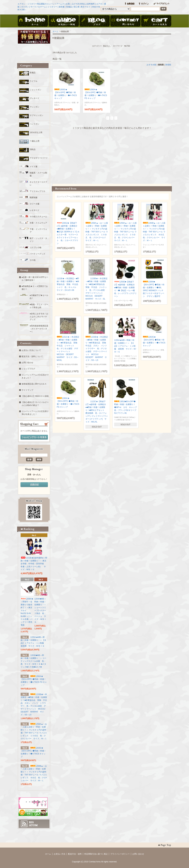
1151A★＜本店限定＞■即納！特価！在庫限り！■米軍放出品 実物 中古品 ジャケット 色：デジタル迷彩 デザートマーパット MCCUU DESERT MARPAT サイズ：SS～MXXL (68, 349)
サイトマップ (27, 390)
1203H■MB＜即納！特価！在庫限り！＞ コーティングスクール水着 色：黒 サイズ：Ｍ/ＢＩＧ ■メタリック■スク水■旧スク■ (33, 661)
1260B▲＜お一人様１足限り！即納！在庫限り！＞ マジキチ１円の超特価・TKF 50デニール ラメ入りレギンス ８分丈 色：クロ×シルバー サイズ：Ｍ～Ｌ (154, 232)
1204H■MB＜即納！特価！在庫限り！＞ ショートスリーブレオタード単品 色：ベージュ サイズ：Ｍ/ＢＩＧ (40, 610)
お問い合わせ (125, 21)
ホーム (33, 21)
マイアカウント (161, 4)
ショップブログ (28, 369)
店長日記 (34, 485)
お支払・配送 (64, 21)
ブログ (94, 21)
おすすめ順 (151, 65)
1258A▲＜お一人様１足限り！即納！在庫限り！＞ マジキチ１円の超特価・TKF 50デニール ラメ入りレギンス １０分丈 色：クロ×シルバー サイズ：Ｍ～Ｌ (125, 232)
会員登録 (130, 4)
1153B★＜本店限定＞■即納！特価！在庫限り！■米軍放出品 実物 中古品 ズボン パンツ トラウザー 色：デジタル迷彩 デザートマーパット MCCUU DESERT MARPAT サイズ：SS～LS (97, 349)
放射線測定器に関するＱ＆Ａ (34, 384)
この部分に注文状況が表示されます (112, 156)
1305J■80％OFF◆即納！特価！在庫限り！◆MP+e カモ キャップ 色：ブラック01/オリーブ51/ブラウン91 (126, 407)
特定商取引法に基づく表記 (96, 854)
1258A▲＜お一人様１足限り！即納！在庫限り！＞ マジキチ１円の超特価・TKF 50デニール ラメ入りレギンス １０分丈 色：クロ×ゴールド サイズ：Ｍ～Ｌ (97, 232)
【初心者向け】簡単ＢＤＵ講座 (35, 396)
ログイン (144, 4)
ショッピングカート (156, 21)
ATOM (33, 825)
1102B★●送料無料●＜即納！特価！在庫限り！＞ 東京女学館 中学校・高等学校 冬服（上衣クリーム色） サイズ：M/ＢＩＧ (34, 564)
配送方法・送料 (75, 854)
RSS (31, 822)
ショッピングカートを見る (34, 437)
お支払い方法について (31, 350)
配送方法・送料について (32, 356)
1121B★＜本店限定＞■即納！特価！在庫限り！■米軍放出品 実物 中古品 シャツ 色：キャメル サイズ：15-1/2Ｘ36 (68, 284)
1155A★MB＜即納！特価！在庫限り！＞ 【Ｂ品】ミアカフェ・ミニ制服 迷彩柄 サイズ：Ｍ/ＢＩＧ (125, 346)
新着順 (168, 65)
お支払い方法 (60, 854)
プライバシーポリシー (120, 854)
